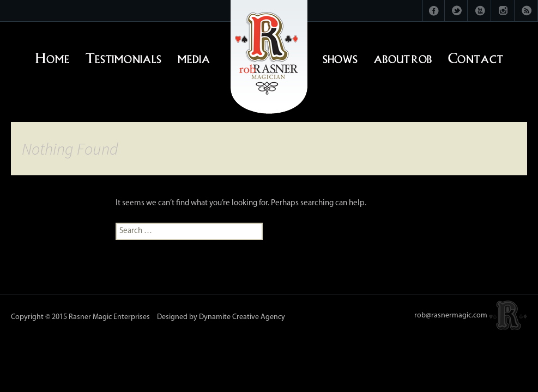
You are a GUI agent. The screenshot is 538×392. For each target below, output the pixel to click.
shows (340, 57)
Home (52, 57)
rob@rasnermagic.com (451, 316)
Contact (476, 57)
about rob (403, 57)
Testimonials (123, 57)
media (194, 57)
